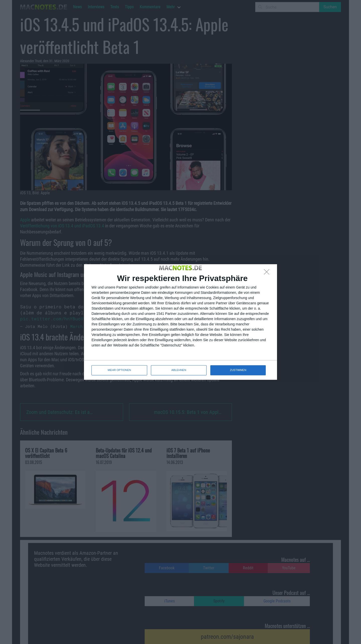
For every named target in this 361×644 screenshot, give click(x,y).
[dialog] (180, 322)
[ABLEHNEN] (268, 273)
